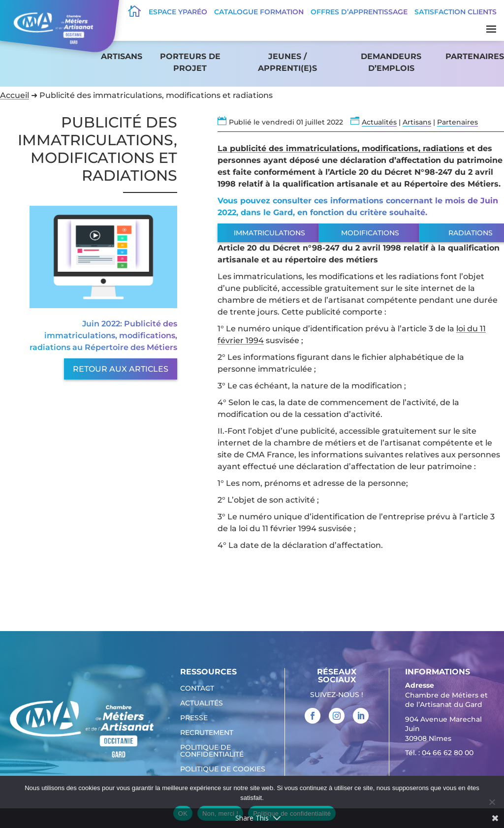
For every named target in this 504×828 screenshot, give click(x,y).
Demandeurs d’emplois (391, 62)
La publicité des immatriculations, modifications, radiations (341, 148)
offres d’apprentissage (359, 12)
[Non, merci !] (492, 802)
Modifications (370, 233)
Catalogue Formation (259, 12)
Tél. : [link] (439, 754)
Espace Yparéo (178, 12)
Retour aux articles (121, 369)
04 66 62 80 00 (448, 753)
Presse (194, 718)
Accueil (15, 95)
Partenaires (475, 56)
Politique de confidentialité (212, 751)
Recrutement (207, 733)
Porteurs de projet (190, 62)
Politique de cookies (223, 769)
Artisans (122, 56)
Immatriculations (269, 233)
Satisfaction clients (456, 12)
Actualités (379, 122)
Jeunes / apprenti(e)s (287, 62)
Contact (197, 689)
